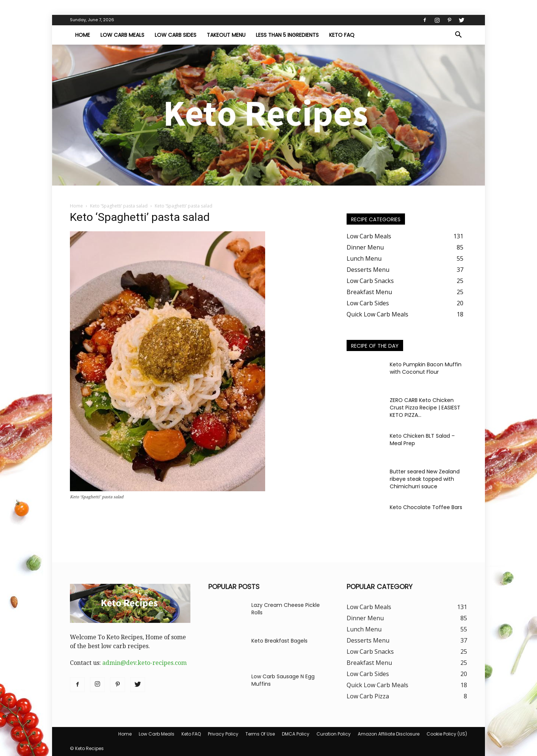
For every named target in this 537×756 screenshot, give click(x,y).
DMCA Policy (296, 734)
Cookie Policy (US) (447, 734)
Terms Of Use (260, 734)
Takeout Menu (226, 35)
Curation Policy (334, 734)
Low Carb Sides (176, 35)
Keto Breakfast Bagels (279, 641)
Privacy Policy (223, 734)
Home (83, 35)
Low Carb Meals (122, 35)
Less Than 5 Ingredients (287, 35)
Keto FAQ (342, 35)
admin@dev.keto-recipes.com (144, 663)
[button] (458, 35)
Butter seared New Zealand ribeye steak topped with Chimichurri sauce (425, 479)
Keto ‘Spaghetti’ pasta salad (119, 206)
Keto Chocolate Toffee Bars (426, 507)
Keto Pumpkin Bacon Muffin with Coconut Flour (426, 368)
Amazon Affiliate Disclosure (389, 734)
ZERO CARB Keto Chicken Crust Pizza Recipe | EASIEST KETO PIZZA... (425, 408)
